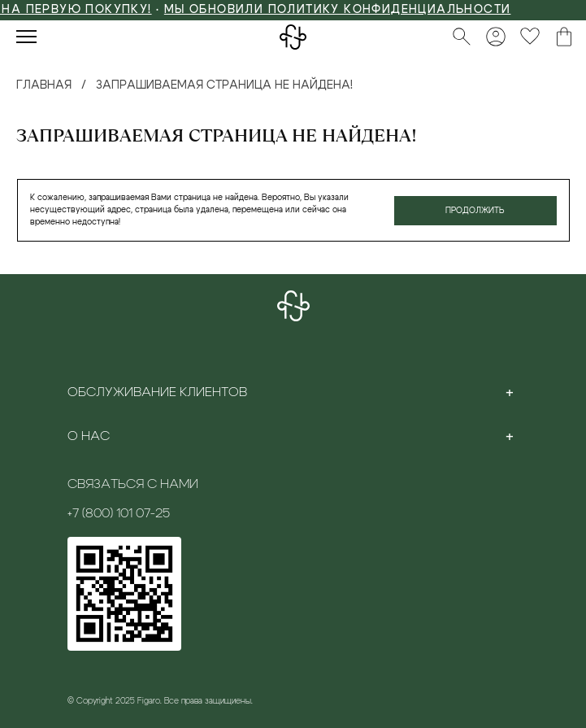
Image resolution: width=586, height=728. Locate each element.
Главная (44, 85)
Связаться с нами (133, 484)
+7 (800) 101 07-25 (119, 513)
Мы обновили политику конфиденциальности (346, 10)
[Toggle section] (510, 392)
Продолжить (475, 211)
